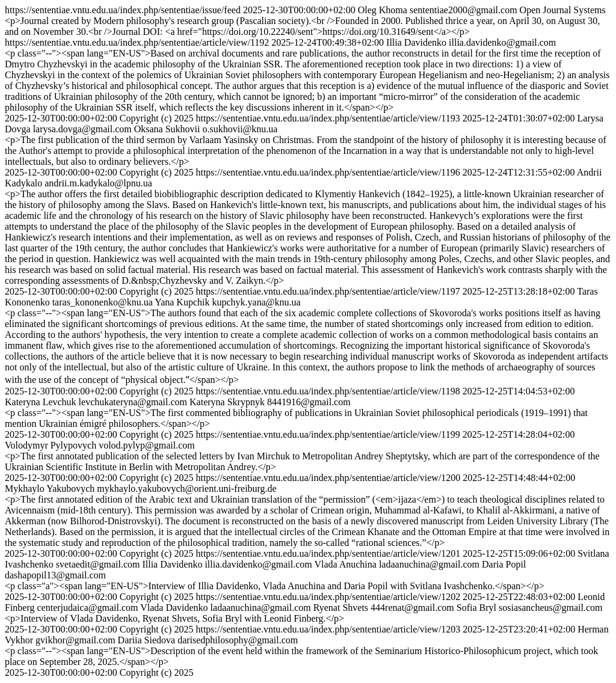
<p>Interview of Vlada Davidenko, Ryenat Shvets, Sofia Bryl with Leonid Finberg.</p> (174, 618)
